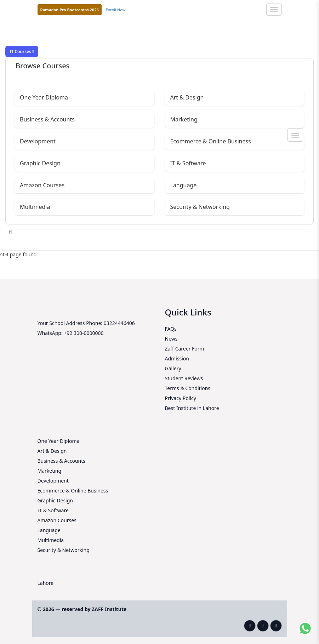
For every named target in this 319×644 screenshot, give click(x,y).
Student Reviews (184, 378)
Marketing (184, 119)
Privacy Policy (181, 398)
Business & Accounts (47, 119)
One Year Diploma (44, 97)
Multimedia (35, 207)
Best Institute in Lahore (192, 408)
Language (184, 185)
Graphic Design (40, 163)
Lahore (46, 583)
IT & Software (188, 163)
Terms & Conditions (188, 388)
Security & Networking (200, 207)
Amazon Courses (42, 185)
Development (38, 141)
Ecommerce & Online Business (211, 141)
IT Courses (22, 52)
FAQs (171, 329)
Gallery (173, 368)
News (171, 339)
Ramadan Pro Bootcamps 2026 (70, 10)
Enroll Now (115, 10)
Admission (177, 358)
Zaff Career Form (185, 349)
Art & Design (187, 97)
